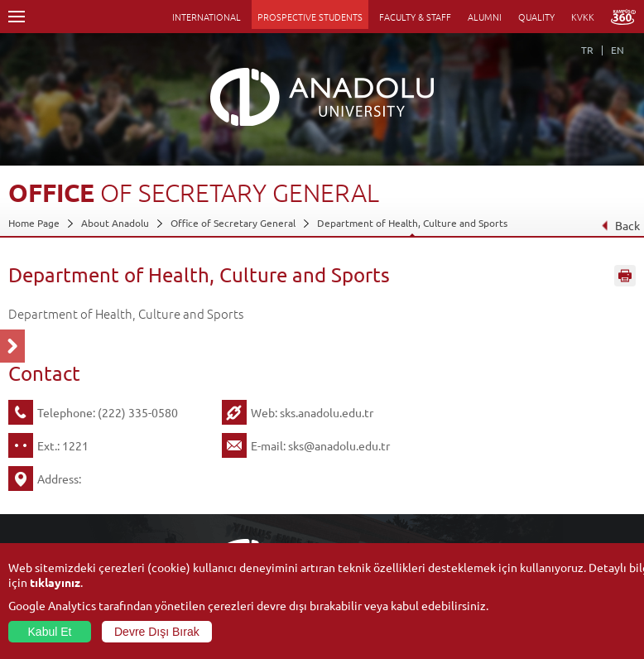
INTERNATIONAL (207, 17)
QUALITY (536, 17)
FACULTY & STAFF (415, 17)
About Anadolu (115, 223)
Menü (17, 17)
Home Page (34, 223)
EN (618, 50)
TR (587, 50)
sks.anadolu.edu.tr (327, 412)
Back (620, 225)
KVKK (583, 17)
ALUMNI (485, 17)
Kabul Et (50, 632)
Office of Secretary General (233, 223)
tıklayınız (55, 582)
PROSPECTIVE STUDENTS (310, 17)
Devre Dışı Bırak (157, 632)
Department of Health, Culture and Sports (412, 223)
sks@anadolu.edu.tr (339, 445)
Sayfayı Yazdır (625, 276)
